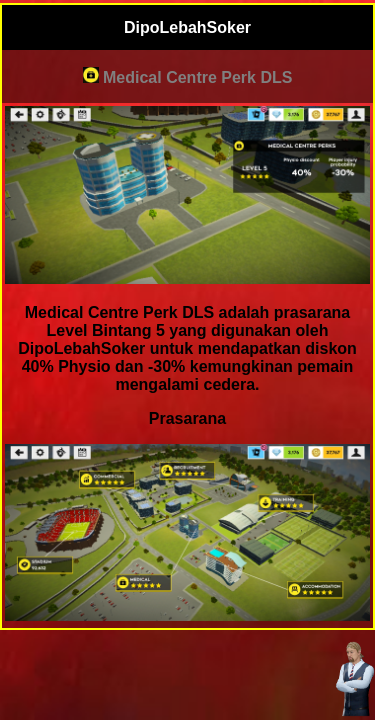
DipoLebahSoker (187, 27)
